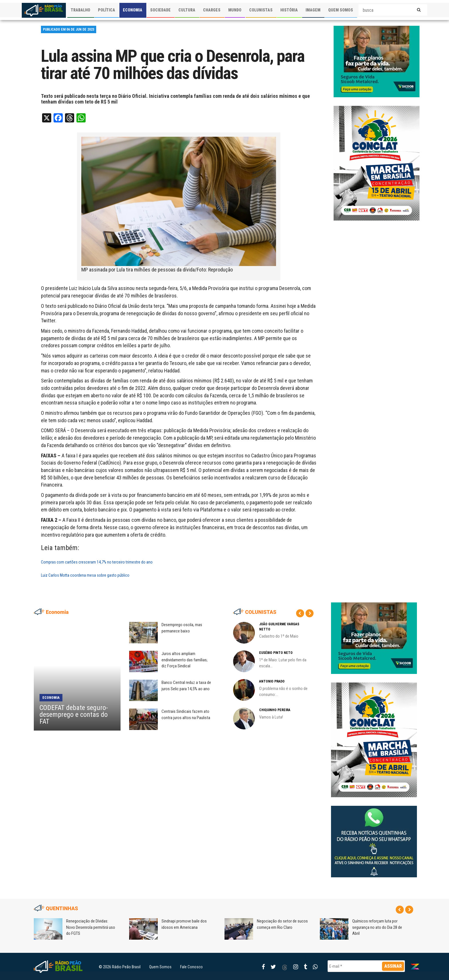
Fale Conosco (191, 967)
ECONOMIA (133, 10)
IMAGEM (313, 10)
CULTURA (187, 10)
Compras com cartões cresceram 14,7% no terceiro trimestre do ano (97, 562)
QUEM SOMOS (341, 10)
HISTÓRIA (289, 10)
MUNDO (235, 10)
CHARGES (212, 10)
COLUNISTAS (261, 10)
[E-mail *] (366, 966)
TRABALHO (80, 10)
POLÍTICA (107, 10)
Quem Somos (160, 967)
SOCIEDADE (160, 10)
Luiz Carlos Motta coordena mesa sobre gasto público (85, 575)
